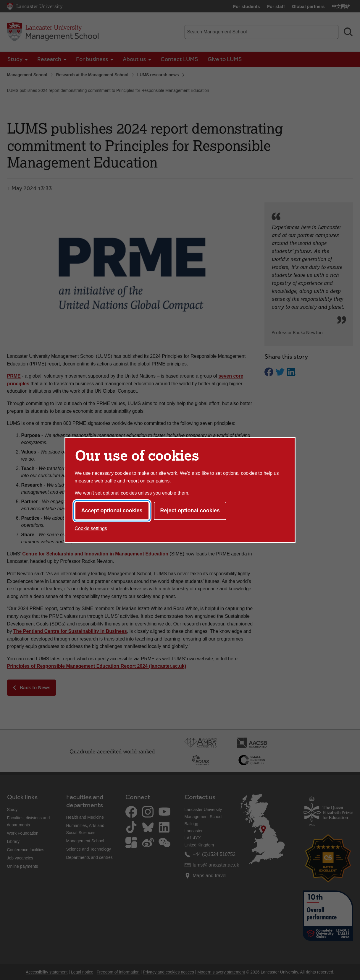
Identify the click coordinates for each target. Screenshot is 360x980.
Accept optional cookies (112, 511)
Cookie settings (91, 528)
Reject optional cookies (190, 511)
